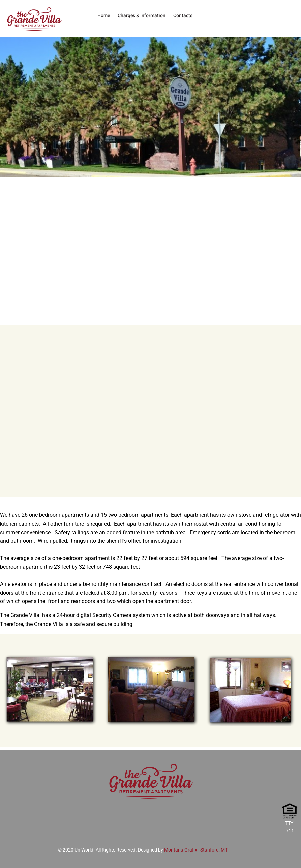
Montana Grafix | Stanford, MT (196, 850)
